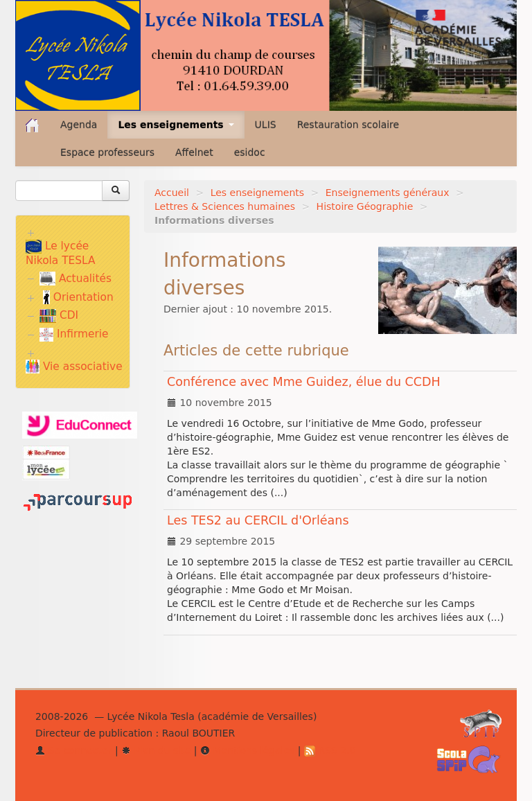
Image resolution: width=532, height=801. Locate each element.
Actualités (76, 279)
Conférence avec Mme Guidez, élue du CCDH (304, 382)
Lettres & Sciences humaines (225, 206)
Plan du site (156, 750)
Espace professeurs (107, 152)
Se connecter (74, 750)
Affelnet (194, 152)
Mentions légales (247, 750)
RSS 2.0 (330, 750)
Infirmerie (74, 334)
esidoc (250, 152)
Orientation (78, 297)
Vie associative (74, 367)
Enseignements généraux (388, 193)
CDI (59, 315)
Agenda (79, 125)
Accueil (172, 193)
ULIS (266, 125)
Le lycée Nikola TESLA (61, 253)
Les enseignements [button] (176, 125)
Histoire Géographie (365, 206)
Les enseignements (257, 193)
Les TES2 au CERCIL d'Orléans (258, 520)
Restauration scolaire (348, 125)
